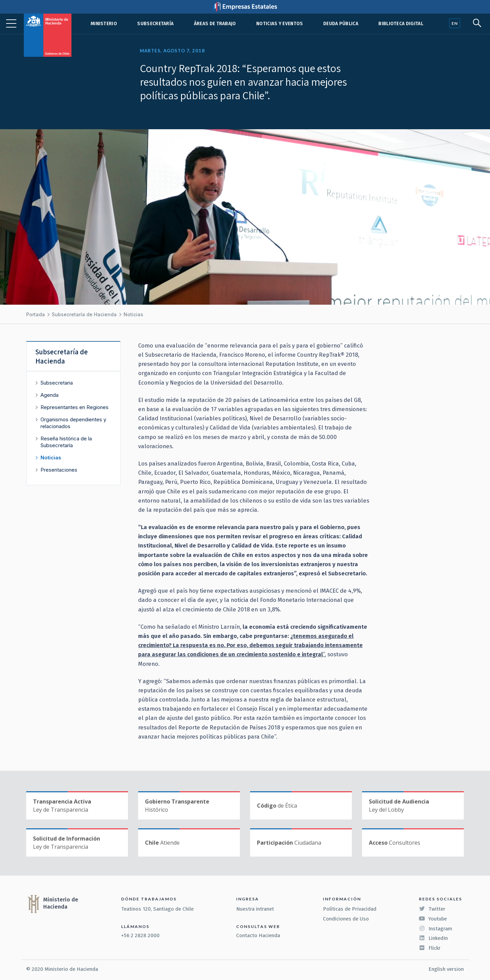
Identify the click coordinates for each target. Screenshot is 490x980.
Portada (36, 314)
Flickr (430, 948)
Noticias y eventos (280, 24)
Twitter (432, 909)
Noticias (133, 314)
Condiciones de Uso (346, 919)
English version (446, 969)
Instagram (436, 929)
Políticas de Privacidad (350, 909)
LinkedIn (433, 938)
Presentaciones (59, 470)
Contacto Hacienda (258, 935)
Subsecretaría (155, 24)
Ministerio (104, 24)
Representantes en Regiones (75, 407)
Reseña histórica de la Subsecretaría (66, 442)
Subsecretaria (57, 383)
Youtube (433, 919)
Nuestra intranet (255, 909)
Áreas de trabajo (215, 24)
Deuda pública (341, 24)
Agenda (50, 395)
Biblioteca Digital (401, 24)
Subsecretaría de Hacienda (84, 314)
